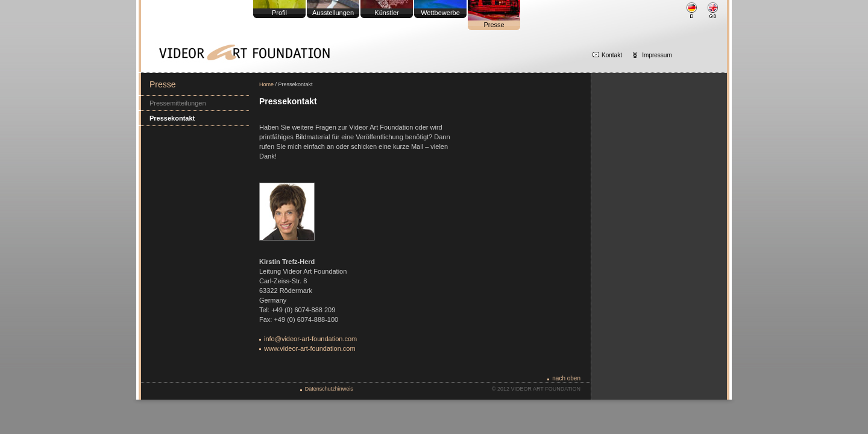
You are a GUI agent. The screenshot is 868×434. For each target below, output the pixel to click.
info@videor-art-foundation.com (310, 339)
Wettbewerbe (440, 13)
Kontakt (612, 55)
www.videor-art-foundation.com (310, 348)
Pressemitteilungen (178, 103)
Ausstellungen (333, 13)
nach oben (566, 378)
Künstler (386, 13)
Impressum (657, 55)
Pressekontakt (172, 118)
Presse (494, 25)
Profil (279, 13)
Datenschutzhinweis (329, 389)
